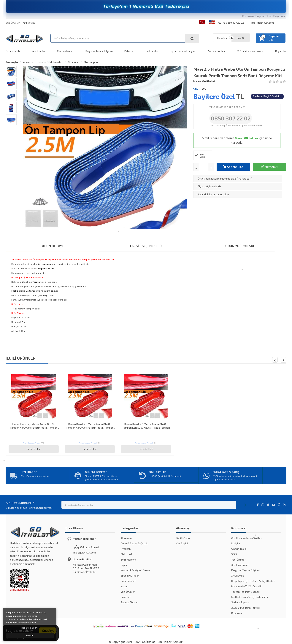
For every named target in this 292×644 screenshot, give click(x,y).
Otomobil (73, 62)
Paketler (129, 51)
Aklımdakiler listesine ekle (213, 194)
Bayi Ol (241, 38)
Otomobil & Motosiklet (49, 62)
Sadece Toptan (216, 51)
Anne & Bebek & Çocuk (134, 543)
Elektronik (127, 554)
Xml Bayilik (29, 23)
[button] (283, 360)
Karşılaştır (245, 179)
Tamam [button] (30, 636)
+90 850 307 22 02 (231, 23)
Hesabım (222, 38)
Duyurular (237, 613)
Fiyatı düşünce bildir (210, 186)
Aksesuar (126, 538)
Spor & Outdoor (130, 576)
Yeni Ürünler (13, 23)
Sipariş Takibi (13, 51)
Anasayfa (12, 62)
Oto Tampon (91, 62)
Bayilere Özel (214, 96)
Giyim (124, 565)
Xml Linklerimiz (65, 51)
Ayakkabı (126, 549)
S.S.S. (234, 554)
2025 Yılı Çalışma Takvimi (250, 51)
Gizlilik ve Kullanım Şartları (247, 538)
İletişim (236, 543)
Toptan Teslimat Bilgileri (183, 51)
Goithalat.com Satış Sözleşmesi (250, 597)
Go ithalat (209, 81)
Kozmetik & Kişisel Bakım (135, 570)
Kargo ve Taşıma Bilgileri (99, 51)
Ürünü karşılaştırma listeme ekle (217, 179)
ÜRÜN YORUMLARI (240, 246)
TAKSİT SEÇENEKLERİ (146, 246)
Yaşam (27, 62)
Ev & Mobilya (128, 560)
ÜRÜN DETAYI (52, 246)
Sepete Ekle (233, 167)
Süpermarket (128, 581)
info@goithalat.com (260, 23)
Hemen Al (269, 167)
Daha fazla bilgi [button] (30, 628)
